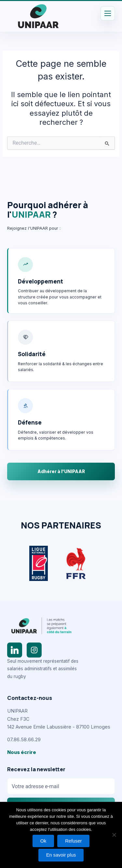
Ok (43, 841)
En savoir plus (61, 855)
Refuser (73, 841)
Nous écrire (22, 752)
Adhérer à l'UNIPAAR (61, 471)
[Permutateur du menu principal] (108, 13)
